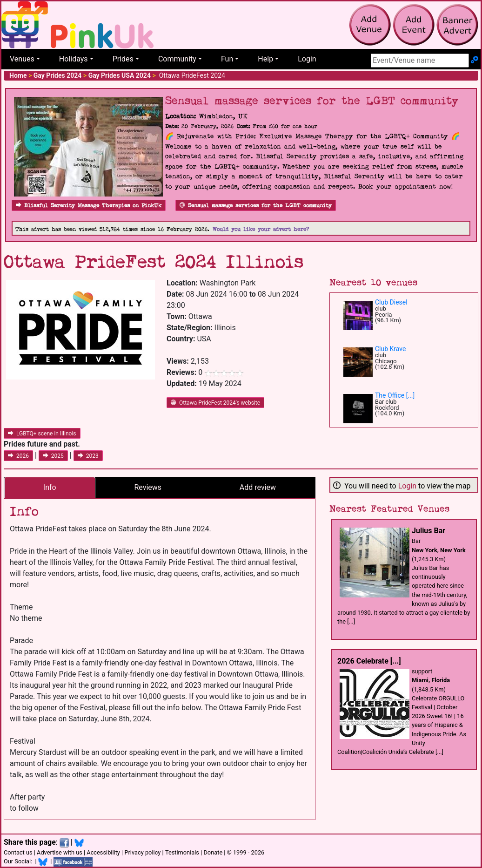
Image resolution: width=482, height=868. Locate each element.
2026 (18, 456)
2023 (88, 456)
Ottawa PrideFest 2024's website (215, 403)
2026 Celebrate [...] (369, 661)
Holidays (74, 59)
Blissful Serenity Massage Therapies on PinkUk (89, 206)
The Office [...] (395, 395)
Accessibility (103, 852)
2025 (53, 456)
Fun (227, 59)
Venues (22, 59)
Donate (213, 852)
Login (307, 59)
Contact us (18, 852)
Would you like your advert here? (261, 229)
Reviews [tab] (148, 487)
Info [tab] (50, 487)
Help (265, 59)
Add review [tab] (258, 487)
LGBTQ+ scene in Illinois (42, 434)
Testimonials (182, 852)
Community (177, 59)
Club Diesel (391, 302)
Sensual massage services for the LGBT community (256, 206)
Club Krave (390, 349)
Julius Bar (428, 531)
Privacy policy (142, 852)
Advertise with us (60, 852)
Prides (123, 59)
